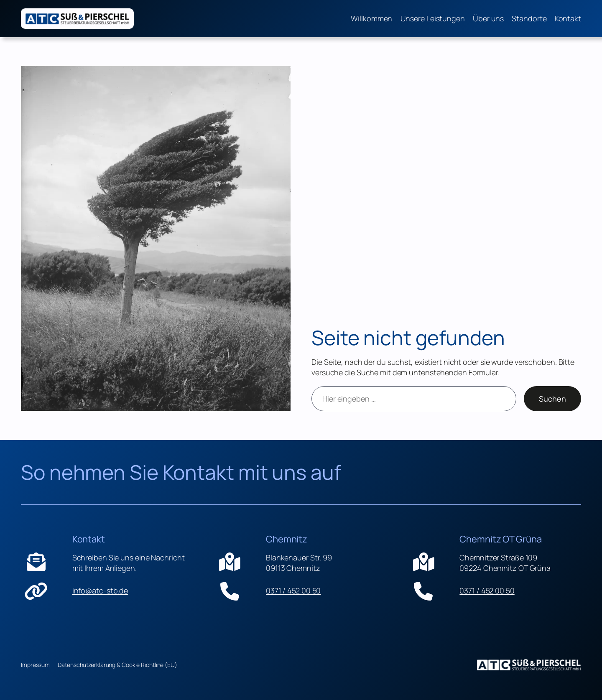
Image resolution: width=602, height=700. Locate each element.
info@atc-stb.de (100, 591)
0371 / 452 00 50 (293, 591)
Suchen (552, 399)
